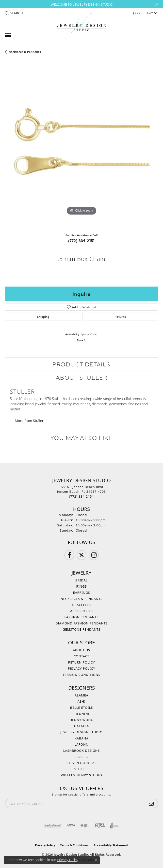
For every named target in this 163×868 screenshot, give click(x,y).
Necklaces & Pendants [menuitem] (81, 599)
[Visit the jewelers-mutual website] (53, 825)
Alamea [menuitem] (81, 695)
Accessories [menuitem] (81, 611)
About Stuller (82, 377)
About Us (81, 650)
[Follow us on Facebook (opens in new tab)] (69, 555)
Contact (81, 656)
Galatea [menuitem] (81, 726)
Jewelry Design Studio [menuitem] (81, 732)
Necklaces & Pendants (25, 52)
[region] (81, 145)
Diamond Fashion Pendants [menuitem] (81, 623)
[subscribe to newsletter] (151, 803)
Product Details (81, 364)
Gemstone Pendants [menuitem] (81, 629)
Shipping (43, 317)
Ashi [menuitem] (82, 701)
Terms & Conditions (82, 675)
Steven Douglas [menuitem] (81, 763)
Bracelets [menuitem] (81, 605)
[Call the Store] (82, 496)
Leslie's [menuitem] (81, 757)
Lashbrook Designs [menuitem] (82, 751)
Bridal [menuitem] (81, 580)
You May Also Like (81, 437)
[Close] (157, 4)
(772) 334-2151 (81, 240)
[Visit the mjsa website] (100, 825)
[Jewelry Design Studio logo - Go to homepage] (81, 23)
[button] (14, 13)
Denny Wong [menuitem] (82, 720)
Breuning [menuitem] (81, 714)
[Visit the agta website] (71, 825)
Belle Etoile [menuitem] (81, 708)
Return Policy (82, 662)
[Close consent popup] (96, 860)
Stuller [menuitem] (81, 769)
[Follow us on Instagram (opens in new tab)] (94, 555)
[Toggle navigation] (8, 35)
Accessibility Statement (111, 845)
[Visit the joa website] (114, 825)
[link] (145, 13)
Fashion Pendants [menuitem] (82, 617)
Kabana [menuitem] (81, 738)
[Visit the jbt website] (85, 825)
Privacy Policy (82, 668)
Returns (120, 317)
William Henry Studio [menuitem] (81, 775)
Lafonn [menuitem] (82, 744)
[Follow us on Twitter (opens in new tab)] (81, 555)
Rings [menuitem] (82, 586)
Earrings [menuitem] (82, 593)
